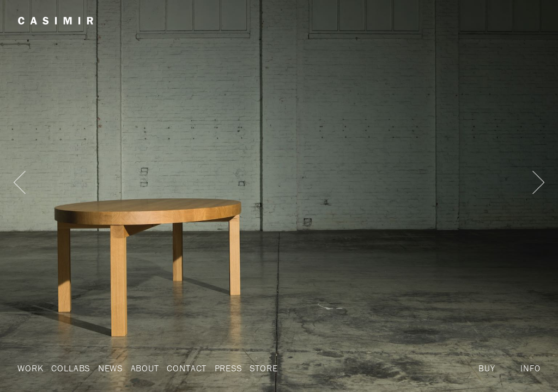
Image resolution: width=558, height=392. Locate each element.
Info (530, 368)
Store (256, 368)
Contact (181, 368)
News (107, 368)
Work (30, 368)
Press (221, 368)
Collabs (69, 368)
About (141, 368)
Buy (487, 368)
